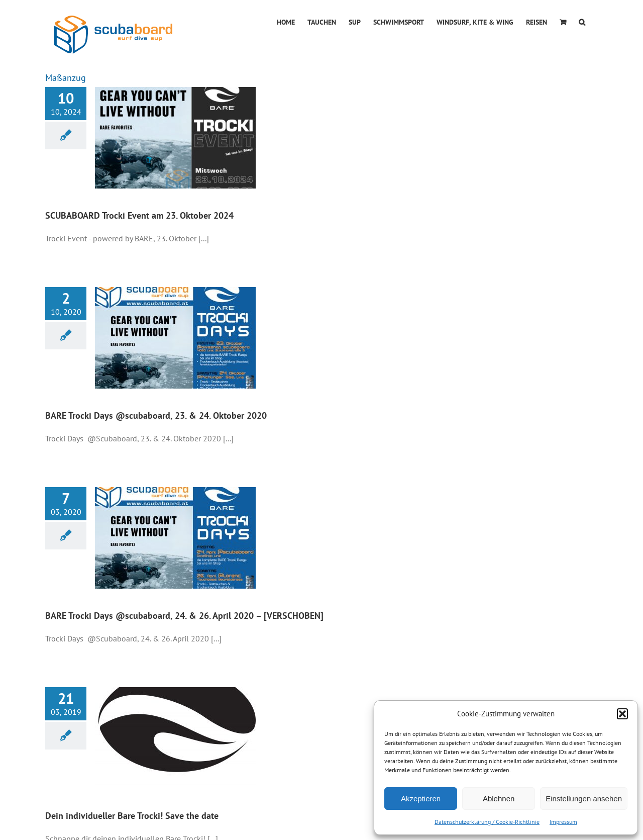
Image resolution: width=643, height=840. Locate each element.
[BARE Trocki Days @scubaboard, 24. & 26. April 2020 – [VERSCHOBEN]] (175, 538)
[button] (622, 714)
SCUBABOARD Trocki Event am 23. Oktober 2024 (139, 215)
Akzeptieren (421, 799)
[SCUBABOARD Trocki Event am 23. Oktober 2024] (175, 138)
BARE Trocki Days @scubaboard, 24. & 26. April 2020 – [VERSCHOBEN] (184, 616)
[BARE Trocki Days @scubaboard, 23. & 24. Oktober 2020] (175, 338)
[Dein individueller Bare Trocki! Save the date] (175, 738)
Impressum (563, 822)
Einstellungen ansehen (584, 799)
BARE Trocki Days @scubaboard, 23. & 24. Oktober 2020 (156, 415)
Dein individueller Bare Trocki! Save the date (132, 816)
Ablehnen (499, 799)
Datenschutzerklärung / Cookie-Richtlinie (487, 822)
